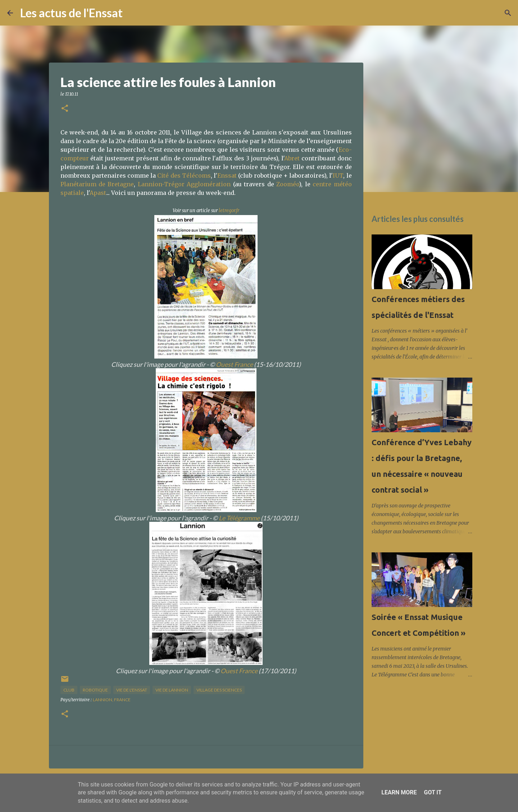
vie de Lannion (172, 690)
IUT (338, 175)
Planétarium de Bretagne (97, 184)
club (69, 690)
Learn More (399, 792)
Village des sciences (219, 690)
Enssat (227, 175)
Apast (98, 193)
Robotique (95, 690)
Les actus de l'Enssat (71, 13)
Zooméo (288, 184)
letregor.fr (229, 211)
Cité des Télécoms (184, 175)
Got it (433, 792)
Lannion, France (112, 700)
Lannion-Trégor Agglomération (184, 184)
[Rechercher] (133, 13)
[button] (65, 109)
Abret (292, 158)
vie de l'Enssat (132, 690)
